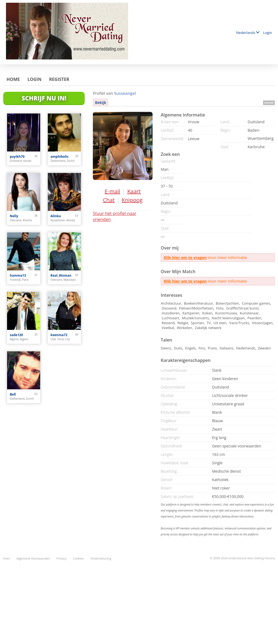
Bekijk (101, 102)
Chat (109, 200)
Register (59, 79)
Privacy (61, 558)
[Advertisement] (139, 599)
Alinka (56, 216)
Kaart (134, 191)
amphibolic (60, 157)
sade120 (16, 335)
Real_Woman (61, 275)
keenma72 (59, 335)
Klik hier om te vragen (185, 258)
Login (268, 33)
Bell (13, 394)
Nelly (14, 216)
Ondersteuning (101, 558)
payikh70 (17, 157)
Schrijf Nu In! (44, 98)
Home (13, 79)
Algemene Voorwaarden (33, 558)
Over (7, 558)
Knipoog (132, 200)
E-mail (113, 191)
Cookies (78, 558)
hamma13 (18, 275)
